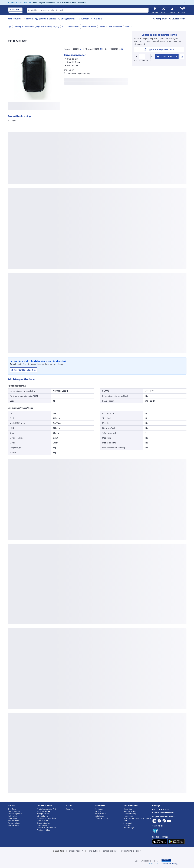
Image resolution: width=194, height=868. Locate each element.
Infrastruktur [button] (100, 814)
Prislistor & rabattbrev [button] (47, 818)
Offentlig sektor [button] (101, 818)
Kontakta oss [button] (14, 825)
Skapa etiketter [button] (43, 823)
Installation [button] (99, 816)
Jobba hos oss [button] (14, 811)
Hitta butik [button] (93, 851)
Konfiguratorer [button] (43, 814)
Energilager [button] (128, 816)
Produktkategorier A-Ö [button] (47, 809)
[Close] (184, 3)
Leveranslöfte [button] (43, 825)
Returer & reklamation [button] (47, 828)
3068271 (129, 27)
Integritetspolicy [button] (76, 851)
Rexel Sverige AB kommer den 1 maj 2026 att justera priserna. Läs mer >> (59, 3)
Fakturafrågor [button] (14, 823)
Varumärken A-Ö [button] (44, 811)
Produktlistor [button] (42, 821)
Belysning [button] (128, 809)
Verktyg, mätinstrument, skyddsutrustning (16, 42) (36, 27)
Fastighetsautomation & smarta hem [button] (137, 819)
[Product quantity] (142, 56)
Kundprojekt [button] (13, 821)
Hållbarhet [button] (13, 816)
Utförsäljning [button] (43, 816)
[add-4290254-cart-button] (167, 56)
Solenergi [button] (128, 823)
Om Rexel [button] (12, 809)
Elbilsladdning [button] (130, 814)
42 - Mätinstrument (71, 27)
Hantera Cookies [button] (109, 851)
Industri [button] (98, 811)
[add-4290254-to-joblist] (182, 56)
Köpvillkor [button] (70, 809)
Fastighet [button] (99, 809)
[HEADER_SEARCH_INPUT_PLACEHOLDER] (88, 10)
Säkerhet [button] (127, 825)
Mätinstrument (89, 27)
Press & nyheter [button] (15, 814)
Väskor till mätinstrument (111, 27)
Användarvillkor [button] (44, 830)
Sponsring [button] (12, 818)
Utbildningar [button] (129, 828)
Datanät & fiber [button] (130, 811)
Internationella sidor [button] (131, 851)
